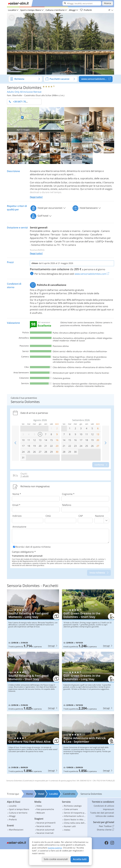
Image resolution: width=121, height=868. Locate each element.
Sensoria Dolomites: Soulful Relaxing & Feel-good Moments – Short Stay (33, 682)
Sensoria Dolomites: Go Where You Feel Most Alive (33, 744)
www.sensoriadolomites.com (97, 79)
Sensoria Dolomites (24, 87)
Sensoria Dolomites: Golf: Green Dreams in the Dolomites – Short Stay (88, 619)
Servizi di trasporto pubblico (75, 813)
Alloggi (72, 10)
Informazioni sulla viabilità (75, 816)
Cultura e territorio (55, 10)
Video (39, 806)
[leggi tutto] (36, 197)
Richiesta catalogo (73, 806)
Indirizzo (17, 516)
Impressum (109, 809)
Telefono (67, 505)
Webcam (41, 813)
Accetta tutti (80, 859)
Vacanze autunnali (45, 830)
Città (48, 516)
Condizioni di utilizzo (104, 806)
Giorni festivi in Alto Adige (75, 819)
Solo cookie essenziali (56, 859)
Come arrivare (71, 809)
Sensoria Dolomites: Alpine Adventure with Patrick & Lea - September (88, 744)
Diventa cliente (105, 830)
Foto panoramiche (45, 809)
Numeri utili (70, 826)
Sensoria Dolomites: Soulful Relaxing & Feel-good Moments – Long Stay (33, 619)
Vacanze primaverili (46, 823)
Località (12, 10)
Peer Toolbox (106, 826)
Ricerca (108, 3)
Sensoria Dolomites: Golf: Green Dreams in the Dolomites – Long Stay (88, 682)
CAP (81, 516)
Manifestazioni (16, 830)
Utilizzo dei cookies (105, 816)
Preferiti (86, 10)
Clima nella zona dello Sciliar (75, 823)
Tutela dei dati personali (102, 813)
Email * (16, 505)
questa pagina (55, 848)
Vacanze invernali (45, 833)
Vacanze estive (44, 826)
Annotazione (19, 527)
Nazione (99, 516)
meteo (67, 830)
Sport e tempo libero (31, 10)
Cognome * (68, 494)
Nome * (17, 494)
